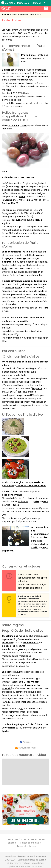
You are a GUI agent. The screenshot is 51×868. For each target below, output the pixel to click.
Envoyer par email (26, 748)
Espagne (12, 200)
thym (45, 547)
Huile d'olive (36, 15)
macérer (44, 537)
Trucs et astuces (26, 846)
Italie (28, 200)
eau (22, 275)
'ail (43, 544)
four (46, 502)
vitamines (7, 643)
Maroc (38, 220)
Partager (26, 742)
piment (9, 551)
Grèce (22, 197)
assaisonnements (12, 495)
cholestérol (32, 659)
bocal (22, 695)
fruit (4, 268)
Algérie (6, 223)
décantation (9, 262)
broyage (7, 258)
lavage (39, 255)
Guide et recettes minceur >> (25, 3)
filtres (43, 294)
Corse (23, 125)
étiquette (37, 389)
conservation (9, 375)
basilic (35, 547)
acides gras (9, 646)
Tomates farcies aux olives (31, 486)
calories (11, 728)
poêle (36, 502)
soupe (40, 601)
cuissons (23, 502)
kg (20, 308)
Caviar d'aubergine (13, 482)
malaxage (21, 258)
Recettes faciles (17, 839)
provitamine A (30, 643)
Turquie (16, 220)
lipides (6, 731)
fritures (15, 505)
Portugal (7, 203)
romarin (7, 688)
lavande (31, 685)
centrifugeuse (13, 288)
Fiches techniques (31, 843)
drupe (21, 83)
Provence (14, 125)
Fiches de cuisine (20, 15)
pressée (44, 362)
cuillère (32, 601)
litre (46, 308)
